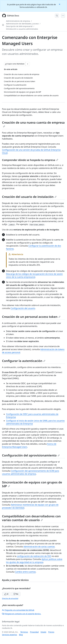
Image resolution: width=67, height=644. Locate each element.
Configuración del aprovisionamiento (31, 455)
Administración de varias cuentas (39, 547)
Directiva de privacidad (10, 598)
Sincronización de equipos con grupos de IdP (32, 484)
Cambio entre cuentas (25, 572)
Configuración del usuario (23, 308)
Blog (21, 635)
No (16, 594)
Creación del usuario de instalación (29, 197)
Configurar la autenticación (24, 361)
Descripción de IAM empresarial (19, 26)
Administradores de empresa (18, 21)
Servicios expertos (10, 635)
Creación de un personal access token (31, 317)
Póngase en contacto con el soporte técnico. (22, 614)
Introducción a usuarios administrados (22, 29)
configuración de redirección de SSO (34, 556)
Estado (43, 632)
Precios (51, 632)
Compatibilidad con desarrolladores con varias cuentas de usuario (31, 518)
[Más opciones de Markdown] (28, 64)
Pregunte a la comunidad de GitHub (18, 610)
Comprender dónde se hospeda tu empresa (30, 160)
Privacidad (34, 632)
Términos (24, 632)
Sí (6, 594)
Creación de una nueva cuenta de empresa (33, 124)
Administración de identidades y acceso (22, 24)
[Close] (60, 4)
